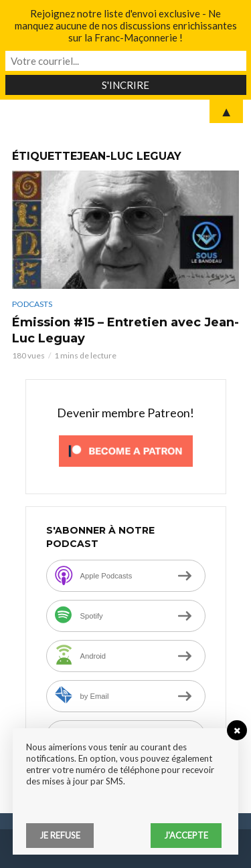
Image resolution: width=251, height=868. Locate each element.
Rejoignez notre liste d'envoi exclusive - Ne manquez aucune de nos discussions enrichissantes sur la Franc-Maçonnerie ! (126, 25)
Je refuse (60, 835)
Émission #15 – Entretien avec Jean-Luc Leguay (125, 330)
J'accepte (186, 835)
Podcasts (32, 304)
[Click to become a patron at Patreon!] (126, 450)
